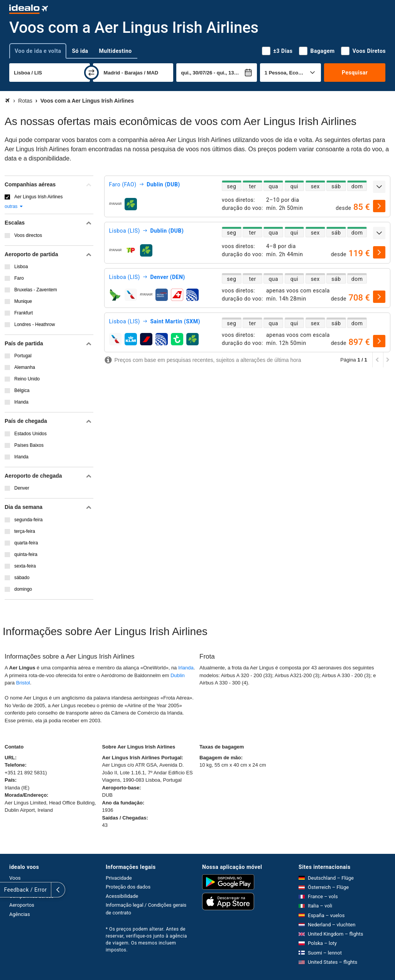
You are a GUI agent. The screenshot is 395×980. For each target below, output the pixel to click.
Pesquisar (355, 73)
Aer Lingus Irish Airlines (38, 197)
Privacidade (119, 878)
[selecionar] (379, 206)
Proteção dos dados (128, 887)
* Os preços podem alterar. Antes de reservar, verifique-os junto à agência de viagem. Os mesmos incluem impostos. (146, 939)
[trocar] (91, 73)
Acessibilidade (122, 896)
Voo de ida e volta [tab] (38, 51)
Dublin (178, 675)
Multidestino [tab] (116, 51)
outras (14, 206)
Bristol (23, 683)
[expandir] (379, 187)
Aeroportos (22, 905)
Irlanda (186, 668)
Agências (20, 914)
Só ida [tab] (80, 51)
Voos (15, 878)
